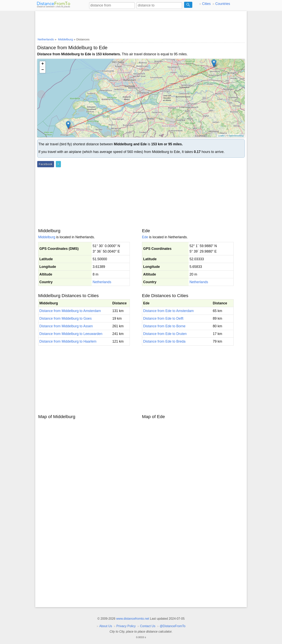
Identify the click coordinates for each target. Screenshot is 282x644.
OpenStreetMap (236, 136)
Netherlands (102, 282)
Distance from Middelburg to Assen (66, 326)
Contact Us (148, 626)
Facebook (46, 164)
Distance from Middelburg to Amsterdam (70, 311)
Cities (206, 4)
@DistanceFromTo (173, 626)
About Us (106, 626)
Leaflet (221, 136)
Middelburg (47, 237)
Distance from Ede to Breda (164, 341)
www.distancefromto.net (133, 619)
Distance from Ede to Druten (165, 334)
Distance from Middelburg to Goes (66, 318)
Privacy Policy (126, 626)
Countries (223, 4)
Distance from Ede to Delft (163, 318)
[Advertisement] (141, 23)
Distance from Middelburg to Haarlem (68, 341)
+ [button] (43, 64)
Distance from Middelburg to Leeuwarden (71, 334)
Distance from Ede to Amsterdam (168, 311)
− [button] (43, 70)
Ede (145, 237)
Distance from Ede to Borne (164, 326)
